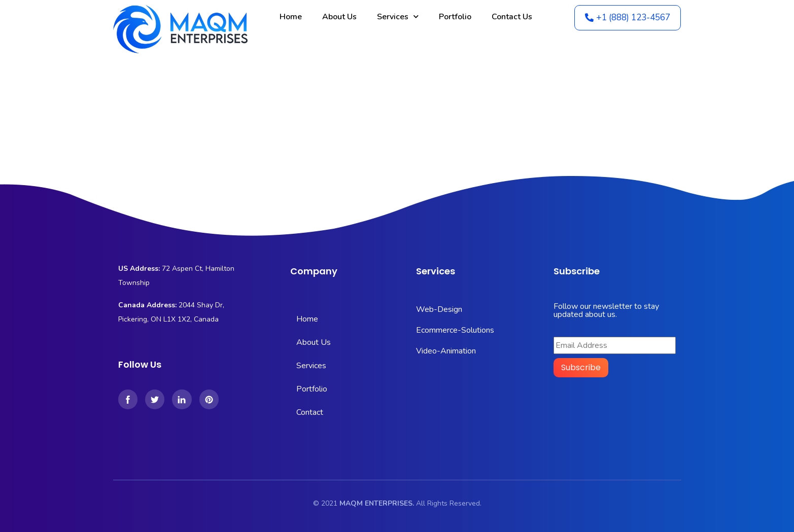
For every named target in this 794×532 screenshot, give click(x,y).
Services (398, 16)
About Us (339, 17)
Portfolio (455, 17)
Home (291, 17)
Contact (310, 412)
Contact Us (512, 17)
